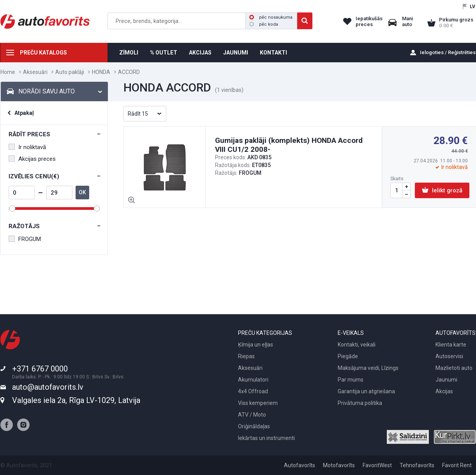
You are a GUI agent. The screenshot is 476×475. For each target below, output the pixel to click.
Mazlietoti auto (454, 368)
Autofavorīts (300, 465)
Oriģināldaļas (254, 426)
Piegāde (348, 356)
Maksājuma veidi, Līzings (368, 368)
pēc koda (264, 24)
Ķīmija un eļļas (256, 345)
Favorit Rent (457, 465)
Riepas (246, 356)
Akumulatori (253, 380)
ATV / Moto (252, 415)
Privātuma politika (360, 403)
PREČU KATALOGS (43, 53)
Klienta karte (451, 345)
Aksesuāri (35, 72)
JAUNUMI (236, 53)
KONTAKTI (273, 53)
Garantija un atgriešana (366, 391)
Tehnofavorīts (417, 465)
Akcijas (444, 391)
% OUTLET (164, 53)
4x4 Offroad (253, 391)
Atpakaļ (24, 113)
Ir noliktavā (27, 147)
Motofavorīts (339, 465)
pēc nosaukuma (271, 17)
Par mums (351, 380)
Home (8, 72)
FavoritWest (377, 465)
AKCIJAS (200, 53)
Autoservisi (449, 356)
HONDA (101, 72)
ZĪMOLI (129, 53)
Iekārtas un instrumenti (266, 438)
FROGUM (25, 239)
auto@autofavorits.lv (48, 387)
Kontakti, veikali (357, 345)
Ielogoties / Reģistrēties (448, 52)
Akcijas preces (32, 159)
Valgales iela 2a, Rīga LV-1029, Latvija (76, 400)
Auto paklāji (70, 72)
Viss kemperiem (258, 403)
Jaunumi (446, 380)
